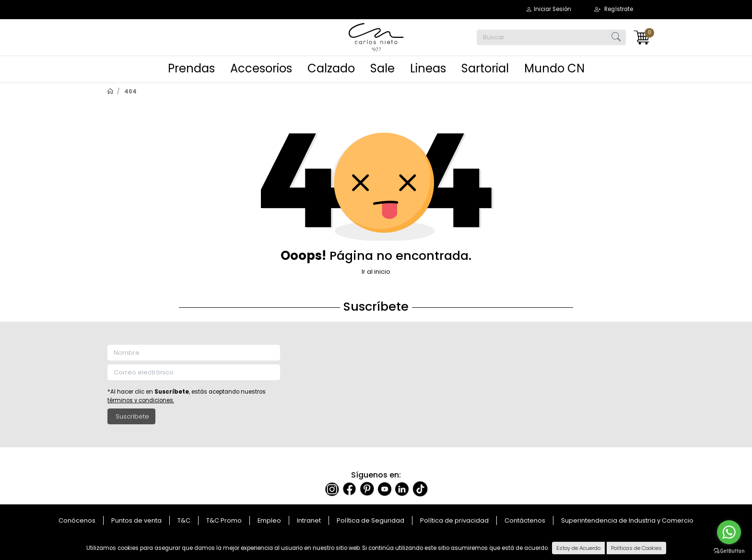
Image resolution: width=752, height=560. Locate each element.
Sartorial (485, 68)
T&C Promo (224, 520)
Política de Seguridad (370, 520)
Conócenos (77, 520)
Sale (382, 68)
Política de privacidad (454, 520)
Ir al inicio (376, 272)
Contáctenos (525, 520)
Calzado (331, 68)
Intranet (309, 520)
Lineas (428, 68)
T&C (184, 520)
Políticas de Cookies (636, 548)
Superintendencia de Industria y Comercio (627, 520)
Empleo (269, 520)
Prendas (191, 68)
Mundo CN (554, 68)
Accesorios (261, 68)
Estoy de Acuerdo (578, 548)
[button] (548, 9)
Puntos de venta (136, 520)
